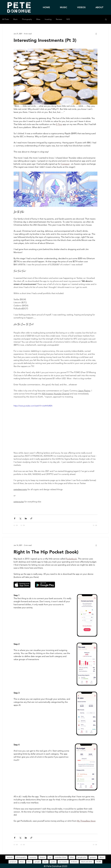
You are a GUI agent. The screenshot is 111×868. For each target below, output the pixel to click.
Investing (48, 19)
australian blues (61, 857)
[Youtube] (106, 463)
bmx (29, 862)
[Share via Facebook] (15, 518)
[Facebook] (106, 444)
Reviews (59, 19)
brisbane (74, 862)
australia (10, 857)
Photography (27, 19)
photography (21, 857)
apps (45, 862)
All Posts (5, 19)
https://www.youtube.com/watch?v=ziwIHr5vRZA (33, 406)
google (37, 862)
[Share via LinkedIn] (26, 518)
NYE (68, 19)
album (102, 857)
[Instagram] (106, 450)
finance (42, 857)
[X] (106, 457)
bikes (72, 857)
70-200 (99, 862)
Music (15, 19)
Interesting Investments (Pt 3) (45, 40)
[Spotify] (106, 437)
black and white (87, 862)
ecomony (33, 857)
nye (50, 857)
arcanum (13, 862)
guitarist (93, 857)
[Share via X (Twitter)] (20, 518)
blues (22, 862)
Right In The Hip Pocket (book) (46, 552)
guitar (53, 862)
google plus (82, 857)
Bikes (38, 19)
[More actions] (96, 34)
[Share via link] (31, 518)
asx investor (63, 862)
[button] (106, 20)
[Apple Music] (106, 431)
